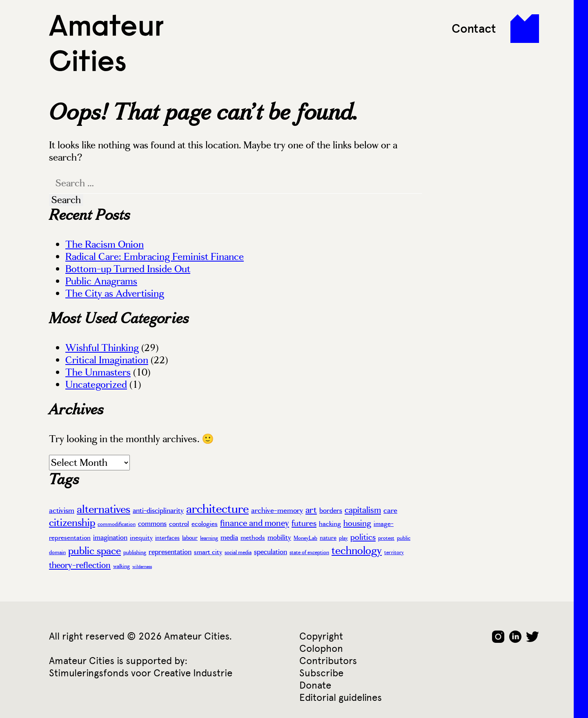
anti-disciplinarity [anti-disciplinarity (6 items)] (158, 510)
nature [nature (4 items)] (328, 538)
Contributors (328, 661)
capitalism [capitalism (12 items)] (363, 510)
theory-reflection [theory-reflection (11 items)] (80, 565)
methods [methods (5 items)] (253, 538)
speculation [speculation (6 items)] (271, 552)
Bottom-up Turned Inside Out (128, 269)
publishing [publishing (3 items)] (135, 552)
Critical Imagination (107, 360)
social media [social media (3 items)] (238, 552)
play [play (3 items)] (343, 538)
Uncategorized (96, 385)
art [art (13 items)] (311, 510)
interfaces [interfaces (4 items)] (167, 538)
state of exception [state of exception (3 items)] (309, 552)
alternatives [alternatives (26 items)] (104, 509)
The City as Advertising (115, 293)
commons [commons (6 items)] (152, 523)
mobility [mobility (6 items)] (279, 537)
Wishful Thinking (102, 348)
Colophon (321, 648)
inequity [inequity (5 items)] (141, 538)
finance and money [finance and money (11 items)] (255, 523)
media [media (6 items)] (229, 537)
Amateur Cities (106, 43)
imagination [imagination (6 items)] (110, 537)
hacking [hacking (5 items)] (330, 524)
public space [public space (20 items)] (95, 551)
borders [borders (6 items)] (331, 510)
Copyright (321, 636)
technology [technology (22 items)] (357, 550)
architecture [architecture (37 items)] (217, 509)
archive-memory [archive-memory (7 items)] (277, 510)
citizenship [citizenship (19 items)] (72, 522)
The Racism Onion (105, 244)
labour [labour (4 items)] (190, 538)
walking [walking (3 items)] (121, 566)
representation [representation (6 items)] (170, 552)
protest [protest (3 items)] (386, 538)
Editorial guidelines (341, 697)
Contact (474, 28)
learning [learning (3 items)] (209, 538)
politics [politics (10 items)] (363, 537)
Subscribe (321, 673)
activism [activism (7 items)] (62, 510)
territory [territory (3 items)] (394, 552)
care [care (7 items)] (390, 510)
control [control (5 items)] (179, 524)
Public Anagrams (101, 281)
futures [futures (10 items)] (304, 523)
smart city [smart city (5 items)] (208, 552)
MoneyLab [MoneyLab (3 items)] (305, 538)
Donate (315, 685)
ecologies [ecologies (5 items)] (205, 524)
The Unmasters (98, 372)
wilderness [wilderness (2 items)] (142, 567)
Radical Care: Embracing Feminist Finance (155, 257)
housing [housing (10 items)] (357, 523)
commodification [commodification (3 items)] (117, 524)
